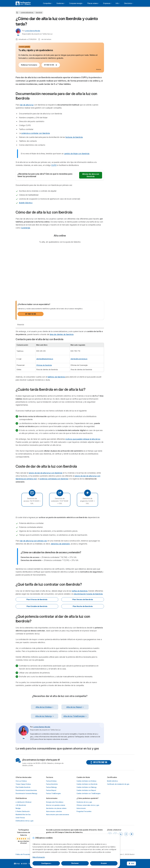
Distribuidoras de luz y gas (25, 821)
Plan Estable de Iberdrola (37, 606)
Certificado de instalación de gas (118, 784)
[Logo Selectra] (23, 3)
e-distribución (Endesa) (23, 802)
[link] (24, 836)
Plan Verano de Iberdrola (83, 599)
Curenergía (25, 228)
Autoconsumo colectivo (54, 811)
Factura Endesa (51, 781)
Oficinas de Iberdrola (44, 365)
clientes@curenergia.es (79, 359)
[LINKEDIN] (121, 834)
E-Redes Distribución (23, 811)
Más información (39, 857)
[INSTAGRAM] (126, 834)
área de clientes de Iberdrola (62, 334)
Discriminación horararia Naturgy (26, 793)
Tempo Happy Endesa (23, 784)
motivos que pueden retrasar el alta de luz (83, 439)
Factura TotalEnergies (53, 793)
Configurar (46, 863)
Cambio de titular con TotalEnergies (89, 793)
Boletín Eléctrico (26, 203)
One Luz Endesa (21, 781)
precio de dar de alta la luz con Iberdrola (46, 473)
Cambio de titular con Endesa (86, 781)
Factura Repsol (51, 790)
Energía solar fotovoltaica (55, 802)
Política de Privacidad (23, 854)
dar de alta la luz (27, 105)
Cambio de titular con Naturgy (87, 787)
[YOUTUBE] (132, 834)
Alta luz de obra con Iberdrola (91, 175)
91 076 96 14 (99, 762)
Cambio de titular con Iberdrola (87, 784)
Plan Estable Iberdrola (23, 787)
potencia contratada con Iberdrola (54, 479)
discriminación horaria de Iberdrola (88, 594)
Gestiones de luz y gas (84, 802)
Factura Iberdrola (52, 784)
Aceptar (104, 863)
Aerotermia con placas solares (56, 808)
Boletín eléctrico (112, 781)
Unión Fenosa (20, 818)
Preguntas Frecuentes (84, 811)
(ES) (131, 863)
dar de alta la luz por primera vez (33, 541)
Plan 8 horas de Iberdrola (37, 599)
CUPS (54, 165)
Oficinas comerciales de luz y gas (88, 805)
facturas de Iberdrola (74, 137)
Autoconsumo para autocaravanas (58, 814)
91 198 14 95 (51, 65)
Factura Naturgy (52, 787)
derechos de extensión (60, 544)
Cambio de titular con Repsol (86, 790)
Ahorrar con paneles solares (56, 805)
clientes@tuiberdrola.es (45, 359)
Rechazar (75, 863)
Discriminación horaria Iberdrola (26, 790)
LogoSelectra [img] (17, 864)
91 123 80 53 (121, 37)
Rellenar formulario (29, 65)
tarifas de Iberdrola (80, 591)
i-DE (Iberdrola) (21, 805)
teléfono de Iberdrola (56, 377)
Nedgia (18, 808)
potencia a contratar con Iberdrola (36, 133)
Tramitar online (121, 32)
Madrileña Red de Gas (23, 814)
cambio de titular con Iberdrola (77, 154)
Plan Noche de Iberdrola (83, 606)
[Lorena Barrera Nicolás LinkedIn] (18, 35)
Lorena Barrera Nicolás (32, 31)
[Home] (17, 12)
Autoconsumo (81, 808)
